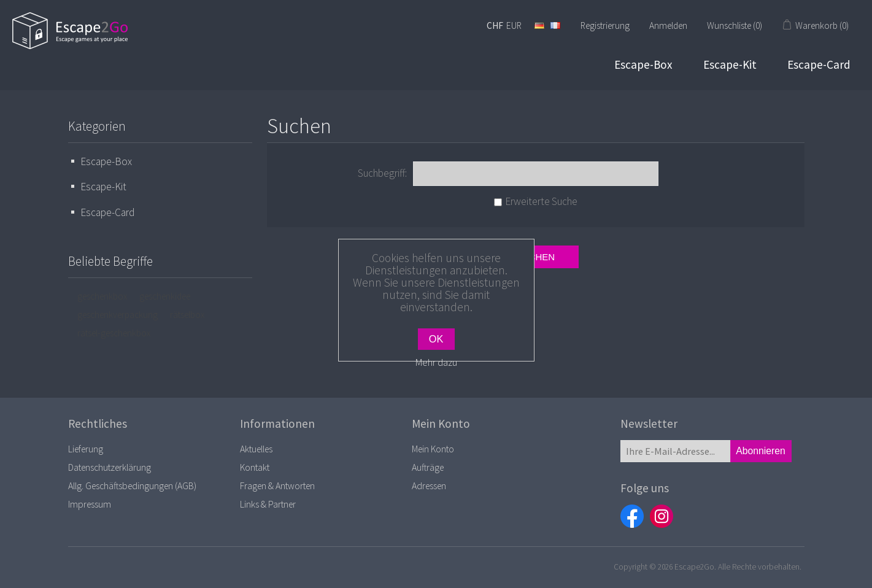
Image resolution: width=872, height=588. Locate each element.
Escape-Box (643, 64)
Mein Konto (433, 449)
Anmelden (668, 25)
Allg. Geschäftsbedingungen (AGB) (132, 486)
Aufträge (428, 467)
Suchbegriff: (382, 173)
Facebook (632, 516)
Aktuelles (256, 449)
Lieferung (86, 449)
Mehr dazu (436, 362)
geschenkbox (102, 296)
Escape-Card (819, 64)
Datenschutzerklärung (110, 467)
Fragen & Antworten (277, 486)
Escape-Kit (730, 64)
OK (436, 339)
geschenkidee (165, 296)
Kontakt (255, 467)
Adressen (429, 486)
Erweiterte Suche (541, 201)
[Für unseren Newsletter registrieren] (676, 451)
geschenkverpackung (118, 315)
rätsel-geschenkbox (114, 333)
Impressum (90, 504)
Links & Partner (268, 504)
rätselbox (187, 315)
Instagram (662, 516)
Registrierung (605, 25)
